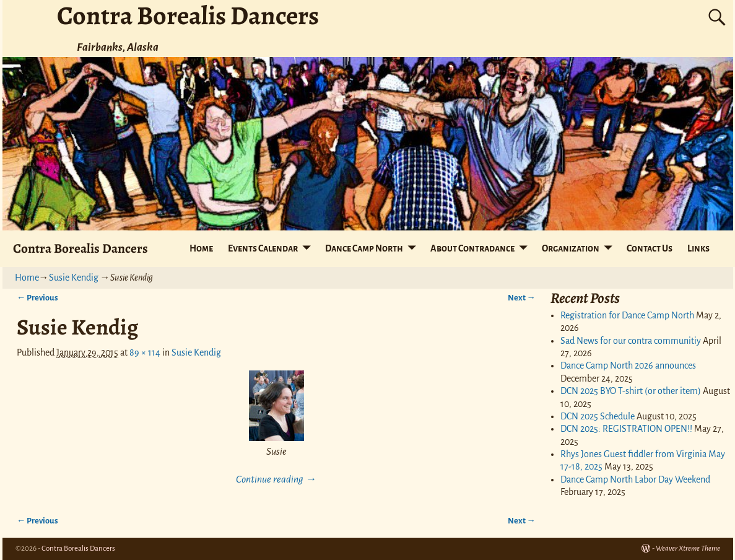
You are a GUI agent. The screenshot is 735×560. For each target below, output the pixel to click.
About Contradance (472, 248)
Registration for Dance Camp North (627, 315)
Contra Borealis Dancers (80, 248)
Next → (522, 298)
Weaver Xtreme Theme (688, 549)
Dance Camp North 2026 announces (628, 365)
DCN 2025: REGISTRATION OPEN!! (626, 429)
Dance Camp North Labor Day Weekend (635, 479)
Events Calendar (263, 248)
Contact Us (650, 248)
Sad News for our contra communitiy (631, 341)
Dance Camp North (364, 248)
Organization (571, 248)
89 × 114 (145, 352)
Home (201, 248)
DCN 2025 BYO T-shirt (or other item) (631, 391)
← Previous (37, 298)
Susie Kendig (74, 278)
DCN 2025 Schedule (598, 416)
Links (698, 248)
